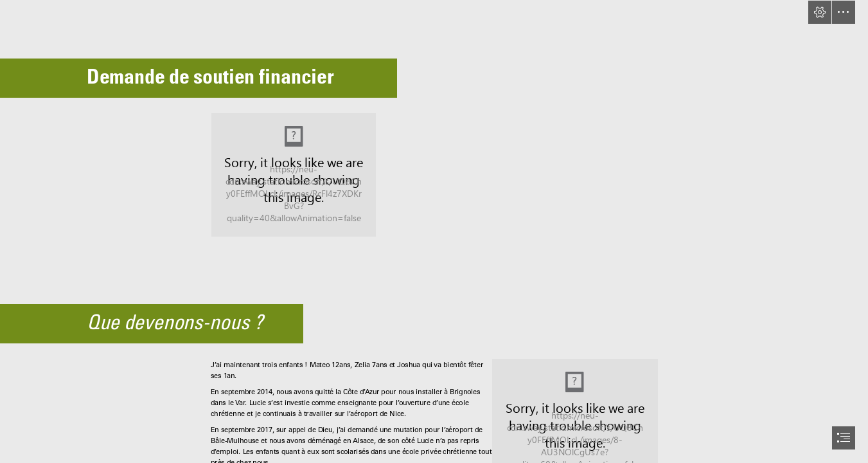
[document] (434, 232)
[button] (820, 12)
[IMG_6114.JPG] (294, 175)
